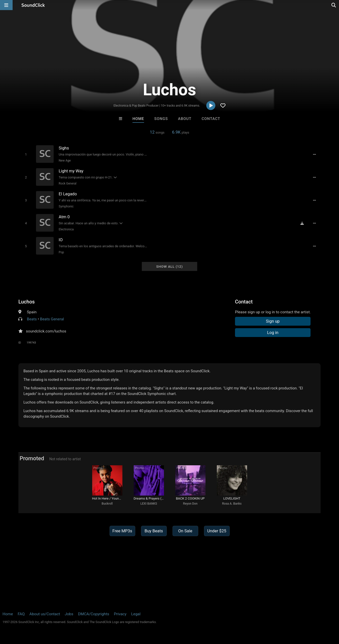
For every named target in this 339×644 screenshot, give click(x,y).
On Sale (185, 531)
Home (138, 119)
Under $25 (217, 531)
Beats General (52, 319)
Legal (136, 614)
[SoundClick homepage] (33, 5)
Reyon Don (190, 504)
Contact (211, 119)
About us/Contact (45, 614)
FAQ (21, 614)
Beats (32, 319)
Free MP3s (122, 531)
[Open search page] (334, 5)
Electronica (66, 229)
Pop (61, 252)
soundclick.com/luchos (46, 331)
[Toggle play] (26, 154)
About (185, 119)
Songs (161, 119)
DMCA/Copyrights (94, 614)
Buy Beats (154, 531)
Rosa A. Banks (232, 504)
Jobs (69, 614)
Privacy (120, 614)
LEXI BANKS (149, 504)
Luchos (27, 302)
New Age (65, 161)
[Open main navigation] (6, 5)
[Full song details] (314, 155)
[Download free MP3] (302, 223)
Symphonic (66, 206)
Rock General (67, 183)
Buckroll (107, 504)
